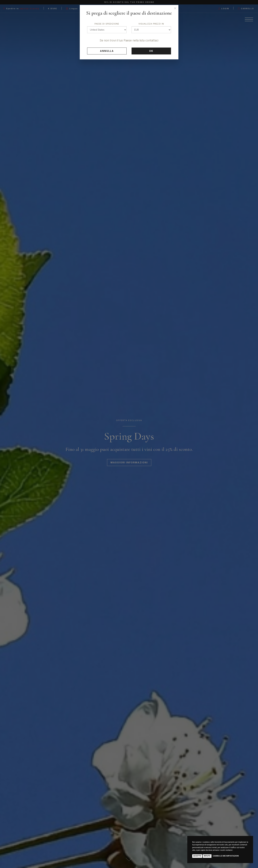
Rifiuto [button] (207, 856)
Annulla (107, 51)
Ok (151, 51)
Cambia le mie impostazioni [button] (226, 856)
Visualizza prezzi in (151, 24)
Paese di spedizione (107, 24)
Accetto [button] (197, 856)
